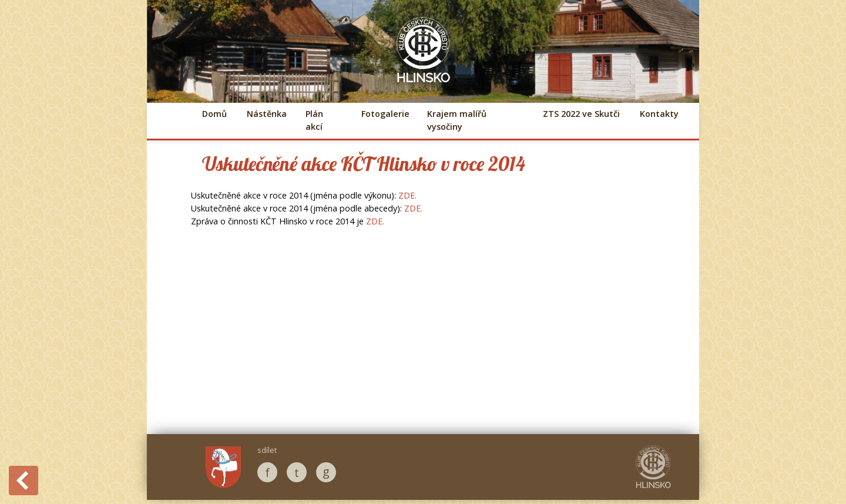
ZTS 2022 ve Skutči (581, 114)
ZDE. (407, 195)
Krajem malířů (457, 120)
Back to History (23, 481)
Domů (214, 114)
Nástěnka (266, 114)
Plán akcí (314, 120)
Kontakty (659, 114)
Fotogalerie (384, 114)
